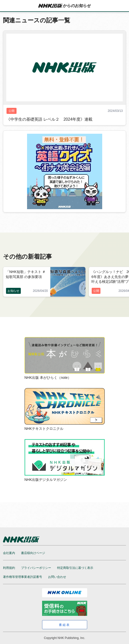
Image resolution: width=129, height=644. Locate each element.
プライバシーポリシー (36, 568)
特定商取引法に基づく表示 (75, 568)
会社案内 (9, 553)
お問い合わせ (57, 577)
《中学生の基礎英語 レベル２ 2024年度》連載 (49, 119)
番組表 (64, 625)
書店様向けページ (33, 553)
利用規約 (9, 568)
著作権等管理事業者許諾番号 (23, 577)
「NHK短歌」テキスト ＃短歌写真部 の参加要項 (26, 274)
